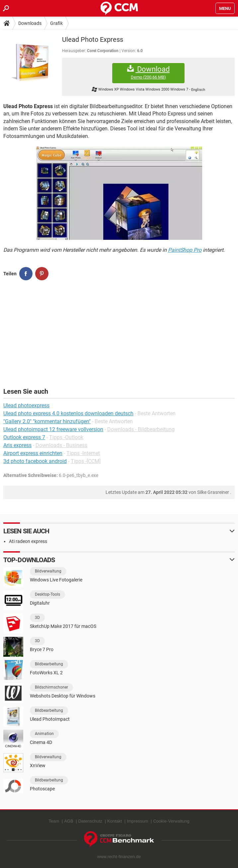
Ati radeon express (28, 541)
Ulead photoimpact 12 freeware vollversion (53, 429)
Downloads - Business (61, 445)
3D (37, 618)
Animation (44, 734)
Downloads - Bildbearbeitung (141, 429)
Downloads (30, 23)
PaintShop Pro (185, 250)
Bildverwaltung (48, 571)
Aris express (17, 445)
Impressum (137, 821)
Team (54, 821)
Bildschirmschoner (51, 687)
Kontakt (115, 821)
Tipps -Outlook (66, 437)
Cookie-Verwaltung (171, 821)
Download (148, 72)
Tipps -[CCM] (86, 461)
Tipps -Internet (83, 453)
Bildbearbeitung (49, 664)
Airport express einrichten (33, 453)
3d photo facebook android (35, 461)
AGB (69, 821)
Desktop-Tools (47, 594)
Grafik (56, 23)
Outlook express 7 (24, 437)
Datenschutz (90, 821)
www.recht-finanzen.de (119, 857)
